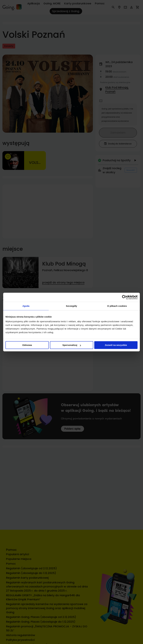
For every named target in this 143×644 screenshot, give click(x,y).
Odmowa (27, 345)
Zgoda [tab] (26, 306)
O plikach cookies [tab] (117, 306)
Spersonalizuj (72, 345)
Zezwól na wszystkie (116, 345)
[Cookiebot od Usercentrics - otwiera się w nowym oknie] (124, 297)
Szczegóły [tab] (71, 306)
